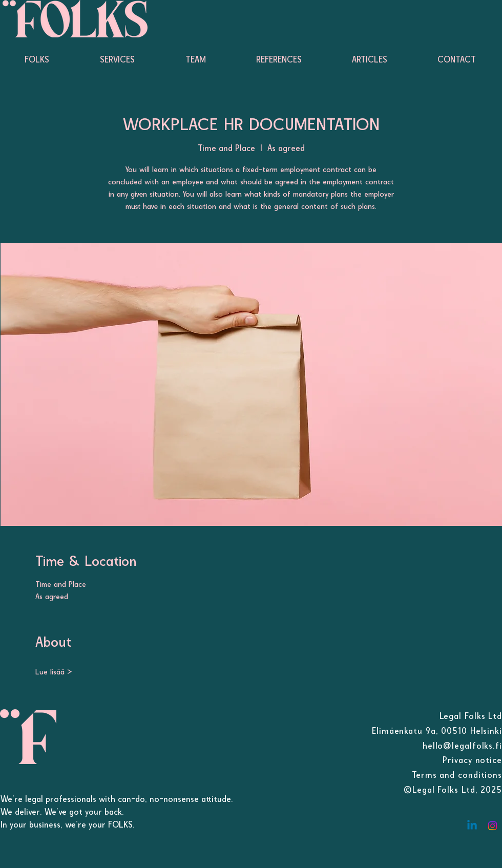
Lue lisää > (54, 672)
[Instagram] (493, 826)
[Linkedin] (472, 826)
